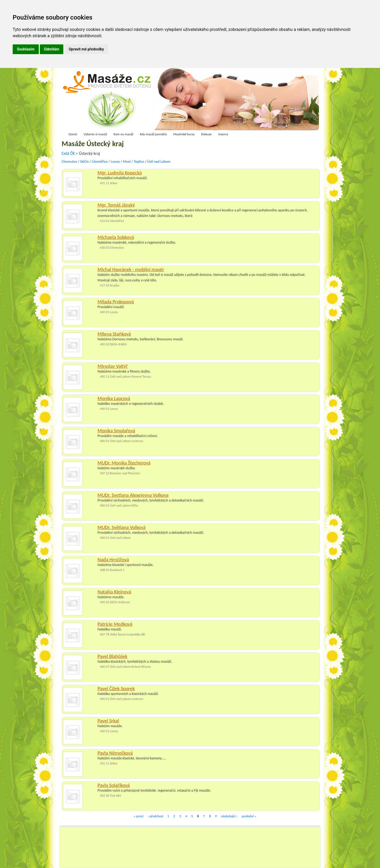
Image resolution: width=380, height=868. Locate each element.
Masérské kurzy (184, 134)
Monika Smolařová (117, 431)
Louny (115, 162)
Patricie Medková (115, 624)
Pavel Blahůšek (113, 656)
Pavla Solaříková (114, 785)
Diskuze (206, 134)
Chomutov (70, 162)
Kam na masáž (123, 134)
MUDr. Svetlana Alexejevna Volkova (133, 495)
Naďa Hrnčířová (113, 560)
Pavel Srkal (108, 721)
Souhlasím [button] (26, 49)
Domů (73, 134)
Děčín (84, 162)
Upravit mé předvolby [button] (86, 49)
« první (139, 816)
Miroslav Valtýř (113, 366)
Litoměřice (100, 162)
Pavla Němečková (115, 753)
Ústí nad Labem (159, 162)
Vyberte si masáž (95, 134)
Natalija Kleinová (115, 592)
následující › (229, 816)
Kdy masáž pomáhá (153, 134)
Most (127, 162)
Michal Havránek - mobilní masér (131, 269)
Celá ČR (69, 153)
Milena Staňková (114, 334)
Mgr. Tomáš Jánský (116, 205)
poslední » (249, 816)
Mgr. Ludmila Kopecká (120, 173)
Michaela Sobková (116, 237)
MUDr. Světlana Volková (122, 527)
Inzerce (223, 134)
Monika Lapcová (114, 398)
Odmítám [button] (52, 49)
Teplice (139, 162)
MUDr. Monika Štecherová (124, 463)
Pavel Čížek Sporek (116, 688)
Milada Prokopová (116, 302)
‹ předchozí (155, 816)
